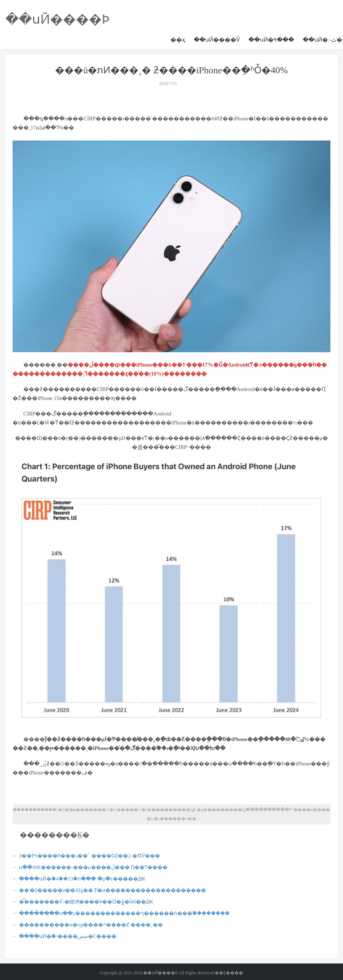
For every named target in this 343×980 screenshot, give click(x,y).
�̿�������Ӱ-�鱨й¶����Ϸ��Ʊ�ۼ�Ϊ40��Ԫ (86, 902)
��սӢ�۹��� (271, 40)
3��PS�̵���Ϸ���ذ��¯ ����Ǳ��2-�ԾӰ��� (90, 856)
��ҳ (178, 40)
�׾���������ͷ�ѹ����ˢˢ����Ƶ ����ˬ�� (91, 925)
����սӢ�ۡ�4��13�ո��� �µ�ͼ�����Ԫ (82, 879)
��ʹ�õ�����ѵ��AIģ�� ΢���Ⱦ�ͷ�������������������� (113, 890)
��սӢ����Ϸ (58, 19)
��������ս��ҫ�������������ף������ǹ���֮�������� (124, 913)
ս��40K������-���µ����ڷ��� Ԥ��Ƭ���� (93, 867)
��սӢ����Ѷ (217, 40)
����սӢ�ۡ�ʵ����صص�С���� (68, 936)
